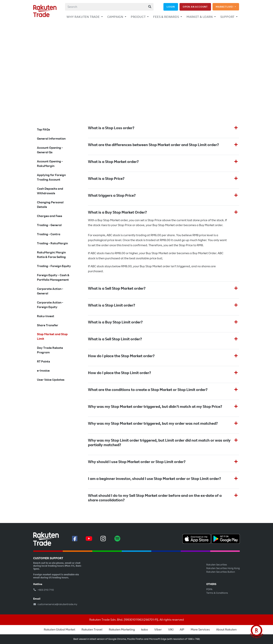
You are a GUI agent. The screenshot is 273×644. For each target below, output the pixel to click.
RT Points (44, 362)
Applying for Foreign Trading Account (51, 177)
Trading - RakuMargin (52, 243)
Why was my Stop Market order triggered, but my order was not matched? (153, 424)
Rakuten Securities (217, 565)
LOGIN (171, 7)
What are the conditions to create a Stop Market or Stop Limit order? (148, 390)
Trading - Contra (49, 234)
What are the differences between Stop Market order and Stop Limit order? (153, 145)
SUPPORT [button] (228, 17)
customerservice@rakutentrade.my (55, 604)
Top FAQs (44, 130)
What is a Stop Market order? (113, 162)
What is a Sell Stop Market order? (117, 289)
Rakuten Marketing (122, 630)
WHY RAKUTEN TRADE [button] (83, 17)
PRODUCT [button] (139, 17)
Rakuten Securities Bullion (221, 572)
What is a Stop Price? (106, 179)
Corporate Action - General (50, 291)
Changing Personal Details (50, 205)
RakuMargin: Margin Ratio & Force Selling (51, 255)
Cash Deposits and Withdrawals (50, 191)
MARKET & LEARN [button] (200, 17)
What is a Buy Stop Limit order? (115, 322)
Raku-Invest (46, 316)
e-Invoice (43, 371)
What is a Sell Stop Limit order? (115, 339)
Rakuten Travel (92, 630)
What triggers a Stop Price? (112, 196)
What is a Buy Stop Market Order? (117, 212)
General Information (51, 139)
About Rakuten (226, 630)
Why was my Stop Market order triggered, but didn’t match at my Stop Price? (155, 407)
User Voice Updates (51, 380)
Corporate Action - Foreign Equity (50, 305)
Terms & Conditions (217, 593)
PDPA (209, 589)
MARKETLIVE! (225, 7)
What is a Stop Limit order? (111, 305)
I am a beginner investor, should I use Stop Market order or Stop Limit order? (154, 479)
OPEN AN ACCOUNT (195, 7)
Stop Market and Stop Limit (52, 337)
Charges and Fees (50, 216)
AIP (182, 630)
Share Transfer (48, 325)
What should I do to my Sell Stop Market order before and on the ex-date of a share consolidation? (155, 498)
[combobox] (109, 7)
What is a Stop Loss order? (111, 128)
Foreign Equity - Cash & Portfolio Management (53, 278)
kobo (145, 630)
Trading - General (49, 225)
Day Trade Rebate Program (50, 350)
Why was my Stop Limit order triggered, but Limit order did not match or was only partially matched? (159, 443)
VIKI (171, 630)
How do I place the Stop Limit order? (119, 373)
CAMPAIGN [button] (116, 17)
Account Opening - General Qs (50, 150)
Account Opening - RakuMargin (50, 164)
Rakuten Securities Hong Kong (223, 568)
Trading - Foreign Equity (54, 266)
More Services (200, 630)
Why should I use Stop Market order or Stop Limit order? (137, 462)
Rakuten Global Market (60, 630)
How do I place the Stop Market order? (121, 356)
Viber (158, 630)
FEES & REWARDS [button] (166, 17)
